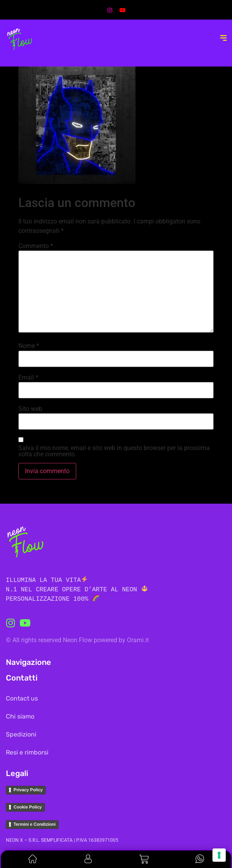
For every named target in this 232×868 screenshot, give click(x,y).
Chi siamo (20, 716)
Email (28, 378)
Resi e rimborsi (27, 752)
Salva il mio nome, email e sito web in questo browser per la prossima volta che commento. (114, 451)
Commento (36, 246)
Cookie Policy (28, 807)
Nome (29, 346)
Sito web (30, 409)
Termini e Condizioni (35, 824)
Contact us (22, 698)
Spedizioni (21, 734)
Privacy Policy (28, 790)
